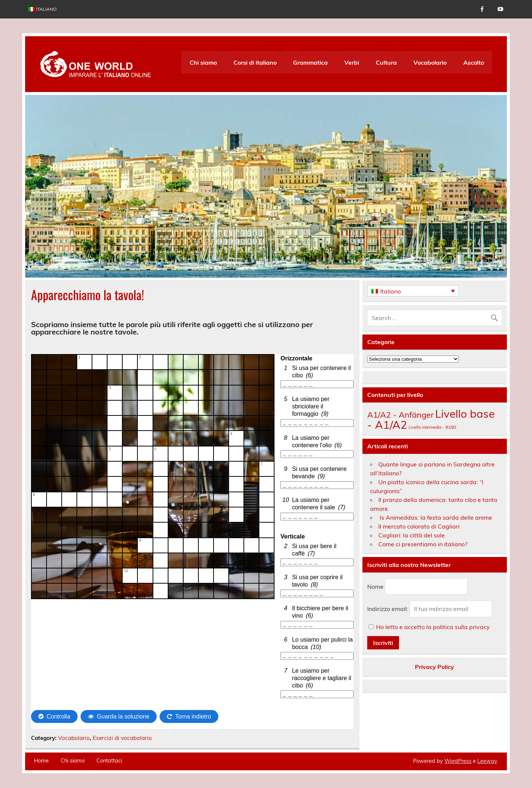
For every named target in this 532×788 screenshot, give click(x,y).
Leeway (487, 761)
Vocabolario (430, 62)
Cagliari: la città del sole (412, 535)
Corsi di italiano (255, 62)
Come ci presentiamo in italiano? (423, 544)
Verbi (352, 62)
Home (41, 761)
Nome (375, 587)
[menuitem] (42, 9)
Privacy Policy (434, 667)
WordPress (458, 761)
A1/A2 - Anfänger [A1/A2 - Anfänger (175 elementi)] (400, 415)
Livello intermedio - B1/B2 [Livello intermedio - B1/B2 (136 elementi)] (432, 427)
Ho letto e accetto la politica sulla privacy (433, 627)
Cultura (386, 62)
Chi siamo (203, 62)
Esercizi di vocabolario (122, 738)
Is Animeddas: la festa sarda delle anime (435, 517)
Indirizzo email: (388, 609)
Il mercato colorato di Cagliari (419, 526)
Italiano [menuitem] (391, 291)
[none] (413, 291)
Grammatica (310, 62)
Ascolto (474, 62)
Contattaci (109, 761)
